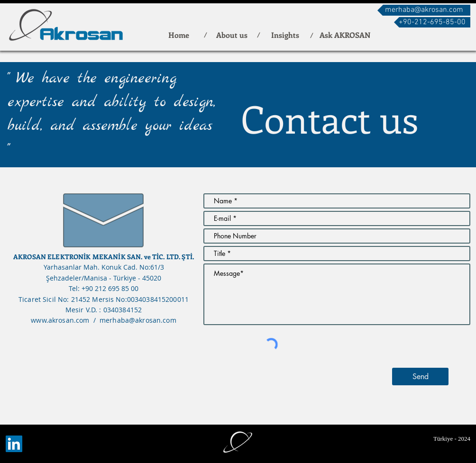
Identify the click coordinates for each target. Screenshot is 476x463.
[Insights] (285, 35)
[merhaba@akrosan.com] (424, 10)
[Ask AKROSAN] (345, 35)
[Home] (179, 35)
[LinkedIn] (14, 444)
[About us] (232, 35)
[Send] (420, 377)
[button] (432, 22)
